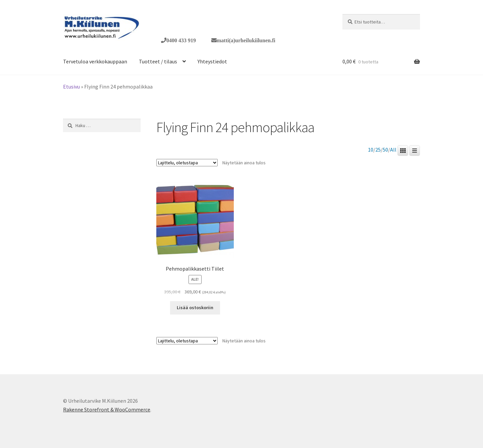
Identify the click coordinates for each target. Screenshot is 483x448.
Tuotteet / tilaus (158, 61)
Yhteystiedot (212, 61)
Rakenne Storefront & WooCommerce (107, 409)
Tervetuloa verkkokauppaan (95, 61)
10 (371, 150)
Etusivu (71, 87)
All (393, 150)
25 (378, 150)
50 (385, 150)
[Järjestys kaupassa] (187, 163)
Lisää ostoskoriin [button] (195, 307)
